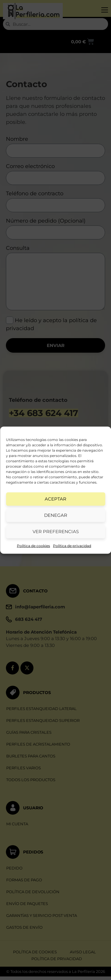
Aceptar (55, 499)
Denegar (56, 515)
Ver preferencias (56, 531)
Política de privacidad (72, 545)
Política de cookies (33, 545)
